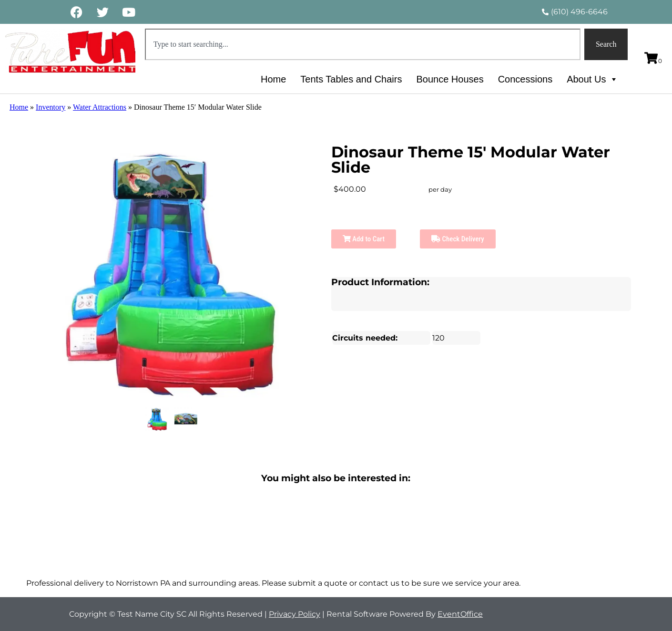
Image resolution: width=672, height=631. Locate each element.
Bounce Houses (450, 79)
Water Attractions (100, 107)
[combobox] (363, 44)
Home (273, 79)
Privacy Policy (295, 614)
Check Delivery (458, 239)
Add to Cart (364, 239)
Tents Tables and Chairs (351, 79)
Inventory (51, 107)
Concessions (525, 79)
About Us (592, 79)
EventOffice (460, 614)
